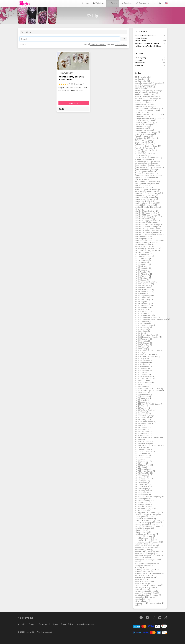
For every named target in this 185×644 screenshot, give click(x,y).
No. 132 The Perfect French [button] (146, 335)
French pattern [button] (141, 158)
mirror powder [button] (155, 241)
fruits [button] (137, 160)
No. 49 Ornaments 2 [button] (143, 434)
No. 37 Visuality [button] (141, 412)
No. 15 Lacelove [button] (141, 369)
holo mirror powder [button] (142, 179)
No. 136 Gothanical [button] (142, 343)
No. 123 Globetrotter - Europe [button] (146, 317)
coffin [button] (147, 112)
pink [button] (154, 524)
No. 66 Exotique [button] (141, 453)
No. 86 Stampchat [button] (142, 491)
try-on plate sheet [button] (142, 591)
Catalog (113, 3)
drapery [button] (155, 132)
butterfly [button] (138, 103)
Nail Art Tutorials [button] (141, 41)
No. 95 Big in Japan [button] (142, 504)
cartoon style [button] (140, 107)
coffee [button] (138, 112)
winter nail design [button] (142, 601)
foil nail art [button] (139, 152)
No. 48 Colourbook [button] (142, 432)
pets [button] (158, 522)
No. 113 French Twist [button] (143, 298)
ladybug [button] (146, 185)
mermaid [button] (139, 205)
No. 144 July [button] (153, 357)
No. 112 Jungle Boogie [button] (144, 296)
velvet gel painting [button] (142, 595)
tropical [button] (146, 589)
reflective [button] (139, 536)
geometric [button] (139, 166)
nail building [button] (153, 248)
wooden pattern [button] (155, 603)
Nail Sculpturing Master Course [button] (147, 43)
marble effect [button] (140, 199)
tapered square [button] (141, 585)
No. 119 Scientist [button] (141, 309)
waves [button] (152, 597)
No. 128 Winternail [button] (142, 327)
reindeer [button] (150, 536)
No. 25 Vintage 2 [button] (141, 392)
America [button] (159, 83)
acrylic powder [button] (141, 81)
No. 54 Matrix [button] (156, 437)
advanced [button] (139, 65)
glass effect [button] (152, 166)
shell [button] (149, 550)
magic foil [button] (139, 193)
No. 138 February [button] (142, 347)
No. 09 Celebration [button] (142, 270)
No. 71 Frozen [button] (140, 463)
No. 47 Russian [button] (141, 430)
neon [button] (137, 252)
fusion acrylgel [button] (141, 162)
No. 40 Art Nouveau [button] (143, 418)
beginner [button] (138, 60)
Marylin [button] (150, 201)
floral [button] (155, 146)
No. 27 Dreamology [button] (143, 396)
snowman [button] (157, 556)
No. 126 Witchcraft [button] (142, 323)
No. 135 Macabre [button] (142, 341)
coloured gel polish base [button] (145, 118)
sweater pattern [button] (141, 583)
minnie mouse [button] (141, 241)
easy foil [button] (148, 136)
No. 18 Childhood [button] (142, 384)
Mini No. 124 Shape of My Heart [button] (147, 229)
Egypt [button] (154, 138)
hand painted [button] (140, 176)
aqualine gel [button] (149, 85)
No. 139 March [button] (141, 349)
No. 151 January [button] (141, 372)
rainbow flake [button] (140, 530)
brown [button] (138, 99)
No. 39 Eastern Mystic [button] (144, 416)
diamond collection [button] (143, 126)
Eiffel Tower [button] (140, 140)
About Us (22, 624)
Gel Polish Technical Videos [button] (146, 36)
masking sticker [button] (141, 203)
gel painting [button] (140, 164)
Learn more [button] (74, 103)
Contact (32, 624)
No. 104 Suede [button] (141, 280)
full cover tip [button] (148, 160)
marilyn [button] (153, 199)
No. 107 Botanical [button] (142, 286)
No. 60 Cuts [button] (156, 445)
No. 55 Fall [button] (139, 439)
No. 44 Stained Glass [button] (143, 424)
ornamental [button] (149, 518)
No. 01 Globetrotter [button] (142, 254)
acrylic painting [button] (141, 79)
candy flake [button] (140, 105)
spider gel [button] (139, 560)
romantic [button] (138, 542)
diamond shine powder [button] (144, 130)
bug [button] (145, 99)
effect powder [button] (141, 138)
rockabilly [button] (151, 540)
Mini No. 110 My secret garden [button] (147, 215)
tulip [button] (154, 591)
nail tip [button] (150, 250)
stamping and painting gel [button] (145, 569)
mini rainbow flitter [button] (142, 237)
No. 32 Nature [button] (140, 404)
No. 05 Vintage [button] (141, 262)
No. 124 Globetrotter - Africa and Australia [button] (151, 319)
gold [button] (137, 172)
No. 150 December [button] (142, 371)
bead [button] (137, 95)
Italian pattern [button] (140, 181)
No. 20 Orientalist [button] (142, 388)
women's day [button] (140, 603)
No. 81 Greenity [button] (141, 483)
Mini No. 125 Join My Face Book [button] (147, 231)
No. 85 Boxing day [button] (142, 489)
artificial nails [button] (140, 89)
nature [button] (158, 250)
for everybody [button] (141, 58)
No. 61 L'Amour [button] (141, 447)
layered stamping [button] (142, 187)
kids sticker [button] (140, 183)
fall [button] (149, 142)
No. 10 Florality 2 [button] (141, 272)
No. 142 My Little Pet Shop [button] (145, 355)
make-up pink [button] (141, 197)
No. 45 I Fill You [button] (141, 426)
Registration (143, 3)
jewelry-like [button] (153, 181)
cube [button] (152, 122)
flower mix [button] (149, 148)
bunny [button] (138, 101)
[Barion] (150, 626)
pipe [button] (137, 526)
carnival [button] (151, 105)
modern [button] (156, 242)
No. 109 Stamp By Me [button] (143, 290)
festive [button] (138, 146)
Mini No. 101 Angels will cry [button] (145, 211)
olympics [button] (146, 514)
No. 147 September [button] (143, 363)
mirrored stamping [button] (142, 242)
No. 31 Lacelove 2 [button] (142, 402)
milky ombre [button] (140, 209)
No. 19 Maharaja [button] (141, 386)
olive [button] (137, 514)
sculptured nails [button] (151, 548)
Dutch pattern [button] (149, 134)
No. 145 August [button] (141, 359)
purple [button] (148, 528)
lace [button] (137, 185)
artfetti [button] (150, 87)
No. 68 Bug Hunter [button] (142, 457)
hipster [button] (138, 177)
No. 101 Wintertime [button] (142, 274)
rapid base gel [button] (141, 534)
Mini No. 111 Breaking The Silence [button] (148, 217)
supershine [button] (139, 579)
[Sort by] (98, 44)
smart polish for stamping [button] (145, 554)
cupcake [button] (138, 124)
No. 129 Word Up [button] (142, 329)
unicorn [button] (138, 593)
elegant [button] (151, 140)
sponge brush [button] (154, 560)
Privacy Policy (67, 624)
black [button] (137, 97)
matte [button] (154, 203)
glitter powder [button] (141, 170)
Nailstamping (25, 618)
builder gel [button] (155, 99)
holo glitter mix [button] (150, 177)
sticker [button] (138, 575)
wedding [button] (139, 599)
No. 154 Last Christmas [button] (144, 378)
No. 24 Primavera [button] (155, 390)
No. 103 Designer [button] (142, 278)
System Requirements (86, 624)
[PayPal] (150, 632)
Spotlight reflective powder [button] (146, 564)
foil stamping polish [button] (143, 154)
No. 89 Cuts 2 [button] (140, 497)
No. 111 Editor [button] (140, 294)
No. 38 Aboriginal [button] (142, 414)
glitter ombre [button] (156, 168)
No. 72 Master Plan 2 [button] (143, 465)
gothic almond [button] (148, 172)
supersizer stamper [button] (143, 581)
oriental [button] (138, 518)
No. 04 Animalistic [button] (142, 260)
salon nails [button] (139, 546)
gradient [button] (138, 174)
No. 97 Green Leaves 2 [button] (144, 508)
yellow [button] (138, 605)
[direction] (121, 44)
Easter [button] (138, 136)
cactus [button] (149, 103)
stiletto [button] (149, 575)
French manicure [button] (142, 156)
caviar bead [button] (140, 109)
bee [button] (146, 95)
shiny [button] (150, 552)
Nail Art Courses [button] (141, 38)
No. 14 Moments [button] (141, 351)
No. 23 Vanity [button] (140, 390)
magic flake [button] (152, 191)
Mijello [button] (147, 207)
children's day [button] (155, 109)
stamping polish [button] (141, 573)
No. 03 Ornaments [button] (142, 258)
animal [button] (138, 85)
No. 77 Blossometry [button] (143, 475)
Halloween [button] (150, 174)
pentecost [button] (149, 522)
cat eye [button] (151, 107)
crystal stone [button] (140, 122)
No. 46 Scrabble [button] (141, 428)
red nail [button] (153, 534)
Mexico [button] (138, 207)
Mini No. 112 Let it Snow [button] (144, 219)
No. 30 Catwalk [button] (141, 400)
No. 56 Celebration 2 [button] (143, 441)
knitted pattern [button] (153, 183)
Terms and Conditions (48, 624)
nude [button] (159, 512)
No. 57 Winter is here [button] (143, 443)
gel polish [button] (152, 164)
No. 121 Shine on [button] (141, 313)
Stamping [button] (139, 568)
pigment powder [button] (142, 524)
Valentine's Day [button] (150, 593)
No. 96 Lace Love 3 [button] (143, 506)
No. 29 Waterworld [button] (142, 398)
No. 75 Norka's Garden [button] (144, 471)
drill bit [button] (138, 134)
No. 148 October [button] (141, 365)
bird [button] (152, 95)
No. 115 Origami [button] (141, 302)
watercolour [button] (140, 597)
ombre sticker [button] (141, 516)
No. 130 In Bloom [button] (142, 331)
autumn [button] (157, 91)
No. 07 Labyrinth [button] (141, 266)
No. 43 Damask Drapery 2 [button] (145, 422)
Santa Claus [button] (153, 546)
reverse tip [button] (139, 540)
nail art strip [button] (140, 248)
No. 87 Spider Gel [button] (142, 493)
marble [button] (152, 197)
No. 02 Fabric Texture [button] (143, 256)
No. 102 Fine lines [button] (142, 276)
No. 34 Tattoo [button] (140, 406)
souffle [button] (138, 558)
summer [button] (138, 577)
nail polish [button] (139, 250)
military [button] (157, 207)
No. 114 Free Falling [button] (142, 300)
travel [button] (137, 589)
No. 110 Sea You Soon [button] (143, 292)
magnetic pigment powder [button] (145, 195)
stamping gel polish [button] (143, 571)
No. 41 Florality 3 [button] (141, 420)
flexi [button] (147, 146)
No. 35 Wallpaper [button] (142, 408)
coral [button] (137, 120)
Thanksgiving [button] (156, 585)
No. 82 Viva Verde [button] (142, 485)
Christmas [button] (139, 111)
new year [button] (146, 252)
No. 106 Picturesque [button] (143, 284)
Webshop (98, 3)
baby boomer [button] (140, 93)
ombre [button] (155, 514)
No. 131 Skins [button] (140, 333)
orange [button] (152, 516)
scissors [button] (138, 548)
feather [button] (151, 144)
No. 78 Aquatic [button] (141, 477)
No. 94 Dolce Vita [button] (142, 503)
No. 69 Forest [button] (140, 459)
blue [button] (145, 97)
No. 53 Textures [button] (141, 437)
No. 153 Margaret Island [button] (144, 376)
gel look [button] (154, 162)
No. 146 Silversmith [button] (142, 361)
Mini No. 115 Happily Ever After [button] (147, 221)
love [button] (142, 191)
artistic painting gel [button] (142, 91)
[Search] (70, 39)
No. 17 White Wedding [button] (144, 382)
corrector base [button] (148, 120)
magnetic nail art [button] (154, 193)
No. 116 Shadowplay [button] (143, 304)
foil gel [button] (138, 150)
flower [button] (138, 148)
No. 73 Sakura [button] (141, 467)
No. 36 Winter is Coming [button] (144, 410)
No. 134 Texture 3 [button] (142, 339)
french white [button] (155, 158)
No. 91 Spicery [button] (156, 497)
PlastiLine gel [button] (148, 526)
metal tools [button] (151, 205)
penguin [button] (138, 522)
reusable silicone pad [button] (143, 538)
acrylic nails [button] (145, 77)
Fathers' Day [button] (140, 144)
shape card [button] (139, 550)
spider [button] (148, 558)
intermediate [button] (140, 63)
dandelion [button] (149, 124)
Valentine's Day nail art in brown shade (71, 78)
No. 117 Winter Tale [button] (142, 306)
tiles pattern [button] (140, 587)
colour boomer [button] (157, 114)
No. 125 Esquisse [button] (142, 321)
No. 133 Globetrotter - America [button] (147, 337)
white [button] (149, 599)
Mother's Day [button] (140, 246)
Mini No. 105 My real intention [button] (146, 213)
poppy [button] (159, 526)
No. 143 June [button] (140, 357)
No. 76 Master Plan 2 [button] (143, 473)
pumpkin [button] (138, 528)
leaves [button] (155, 189)
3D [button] (136, 77)
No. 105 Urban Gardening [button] (145, 282)
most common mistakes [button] (144, 244)
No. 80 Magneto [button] (141, 481)
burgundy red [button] (149, 101)
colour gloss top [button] (141, 116)
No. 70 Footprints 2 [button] (142, 461)
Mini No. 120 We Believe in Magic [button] (148, 225)
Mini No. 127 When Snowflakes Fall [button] (148, 235)
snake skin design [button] (142, 556)
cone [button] (160, 118)
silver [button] (158, 552)
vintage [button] (156, 595)
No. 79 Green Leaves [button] (143, 479)
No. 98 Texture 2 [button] (142, 510)
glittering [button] (154, 170)
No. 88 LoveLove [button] (142, 495)
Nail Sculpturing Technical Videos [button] (148, 46)
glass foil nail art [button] (141, 168)
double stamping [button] (142, 132)
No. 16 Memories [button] (142, 380)
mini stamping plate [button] (143, 239)
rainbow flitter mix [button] (142, 532)
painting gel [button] (149, 520)
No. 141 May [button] (140, 353)
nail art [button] (151, 246)
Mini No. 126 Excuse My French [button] (147, 233)
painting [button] (138, 520)
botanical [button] (155, 97)
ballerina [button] (153, 93)
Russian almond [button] (151, 544)
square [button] (147, 566)
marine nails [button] (140, 201)
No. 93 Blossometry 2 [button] (143, 501)
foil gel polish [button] (150, 150)
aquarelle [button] (139, 87)
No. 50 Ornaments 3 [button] (143, 436)
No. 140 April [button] (156, 351)
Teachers (127, 3)
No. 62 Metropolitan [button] (143, 449)
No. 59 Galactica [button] (141, 445)
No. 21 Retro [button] (157, 388)
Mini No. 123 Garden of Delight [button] (147, 227)
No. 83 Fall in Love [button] (142, 487)
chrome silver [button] (153, 111)
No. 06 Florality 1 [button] (141, 264)
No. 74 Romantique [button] (142, 469)
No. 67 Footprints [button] (142, 455)
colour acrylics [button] (141, 114)
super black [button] (151, 577)
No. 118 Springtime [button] (142, 307)
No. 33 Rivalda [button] (155, 404)
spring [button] (138, 566)
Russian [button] (138, 544)
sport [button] (137, 562)
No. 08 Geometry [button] (142, 268)
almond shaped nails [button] (143, 83)
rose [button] (147, 542)
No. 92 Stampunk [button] (142, 499)
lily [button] (136, 191)
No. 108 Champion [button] (142, 288)
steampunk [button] (157, 573)
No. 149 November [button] (142, 367)
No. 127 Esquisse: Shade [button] (145, 325)
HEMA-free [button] (155, 176)
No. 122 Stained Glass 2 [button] (144, 315)
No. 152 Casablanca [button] (143, 374)
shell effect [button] (140, 552)
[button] (167, 3)
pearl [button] (159, 520)
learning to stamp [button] (142, 189)
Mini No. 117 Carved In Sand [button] (146, 223)
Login (157, 3)
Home (85, 3)
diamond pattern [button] (142, 128)
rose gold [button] (157, 542)
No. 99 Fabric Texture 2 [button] (144, 512)
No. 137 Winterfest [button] (142, 345)
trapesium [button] (151, 587)
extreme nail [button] (140, 142)
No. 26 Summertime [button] (143, 394)
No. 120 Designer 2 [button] (142, 311)
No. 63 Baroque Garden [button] (144, 451)
